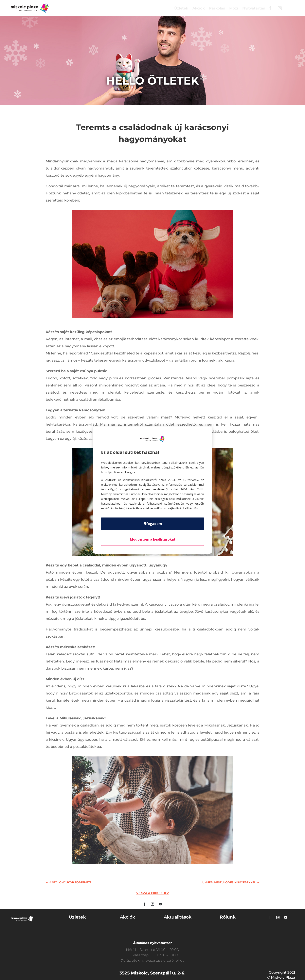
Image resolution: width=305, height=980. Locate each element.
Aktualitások (178, 917)
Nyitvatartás (254, 8)
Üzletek (181, 8)
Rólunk (228, 917)
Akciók (199, 8)
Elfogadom (153, 524)
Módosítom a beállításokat (153, 539)
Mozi (234, 8)
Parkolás (217, 8)
